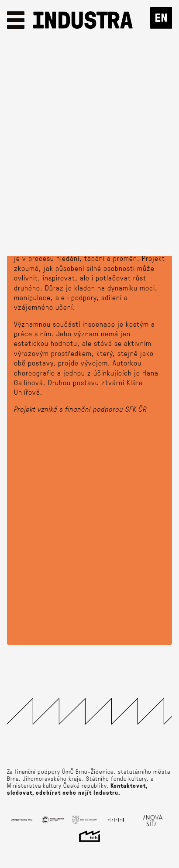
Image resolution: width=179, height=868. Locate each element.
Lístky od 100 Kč (90, 176)
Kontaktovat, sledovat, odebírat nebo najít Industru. (77, 789)
